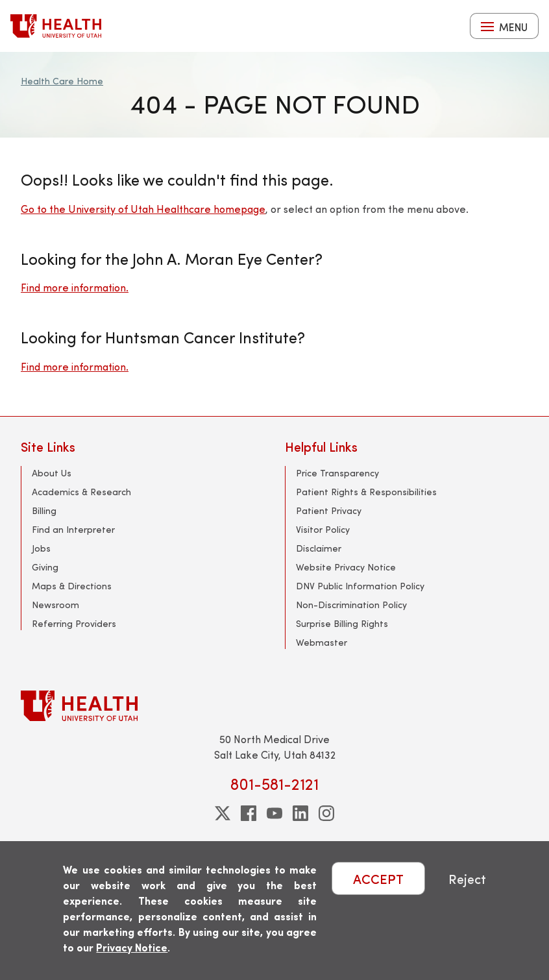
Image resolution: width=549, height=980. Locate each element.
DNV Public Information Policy (360, 586)
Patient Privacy (329, 510)
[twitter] (223, 813)
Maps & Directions (72, 586)
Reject (467, 878)
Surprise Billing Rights (342, 623)
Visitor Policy (323, 529)
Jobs (41, 548)
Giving (45, 567)
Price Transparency (337, 473)
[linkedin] (300, 813)
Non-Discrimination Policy (351, 605)
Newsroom (55, 605)
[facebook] (249, 813)
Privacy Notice (132, 947)
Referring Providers (74, 623)
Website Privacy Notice (346, 567)
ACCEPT (378, 878)
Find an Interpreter (73, 529)
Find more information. (75, 287)
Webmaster (322, 642)
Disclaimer (319, 548)
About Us (52, 473)
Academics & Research (81, 492)
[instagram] (326, 813)
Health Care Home (62, 81)
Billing (44, 510)
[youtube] (274, 813)
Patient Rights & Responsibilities (366, 492)
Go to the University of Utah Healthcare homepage (143, 209)
